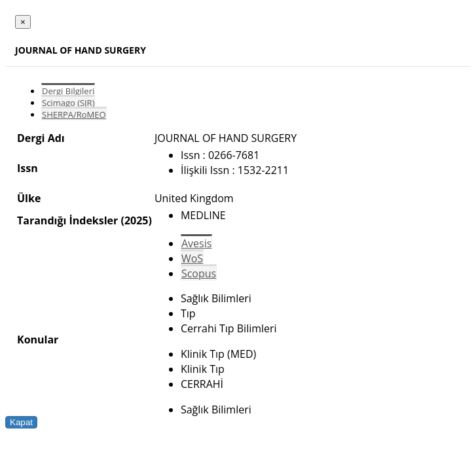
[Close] (23, 22)
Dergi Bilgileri (68, 91)
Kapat (21, 422)
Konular (38, 340)
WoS (192, 258)
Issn (27, 168)
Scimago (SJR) (68, 103)
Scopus (199, 273)
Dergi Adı (41, 138)
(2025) (136, 220)
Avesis (196, 243)
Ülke (29, 198)
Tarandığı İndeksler (67, 220)
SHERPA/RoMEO (74, 114)
